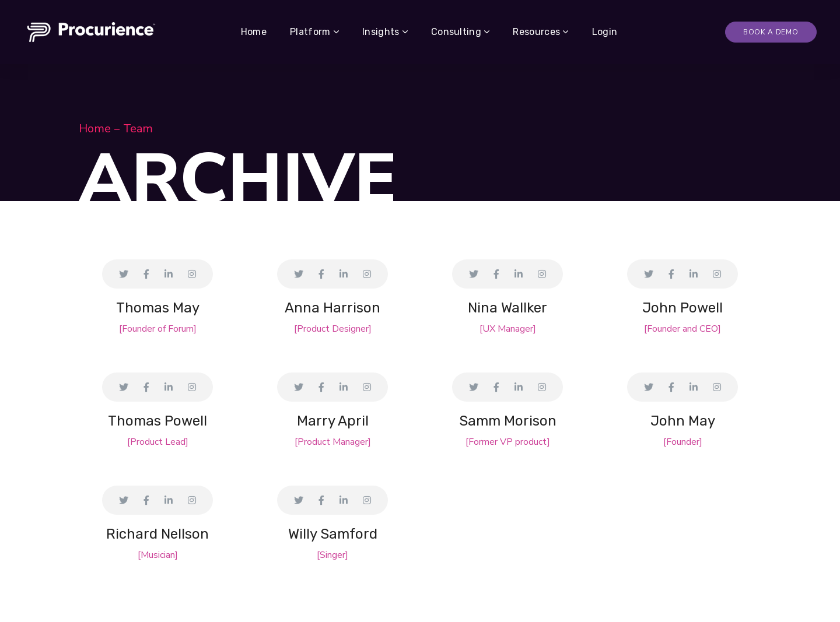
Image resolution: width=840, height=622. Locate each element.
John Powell (682, 308)
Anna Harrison (332, 308)
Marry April (333, 421)
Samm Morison (508, 421)
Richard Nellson (157, 534)
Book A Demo (771, 32)
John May (683, 421)
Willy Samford (333, 534)
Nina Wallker (508, 308)
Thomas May (158, 308)
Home (95, 129)
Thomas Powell (157, 421)
